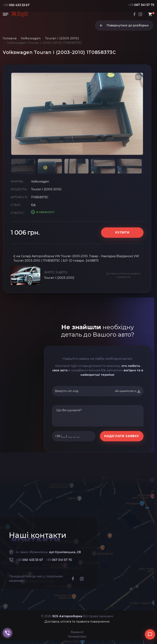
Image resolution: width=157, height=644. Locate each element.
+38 (16, 5)
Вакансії (77, 632)
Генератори (77, 637)
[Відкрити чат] (150, 634)
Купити (122, 232)
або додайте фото (128, 391)
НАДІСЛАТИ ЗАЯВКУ (122, 436)
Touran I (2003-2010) (59, 278)
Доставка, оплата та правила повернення (123, 275)
